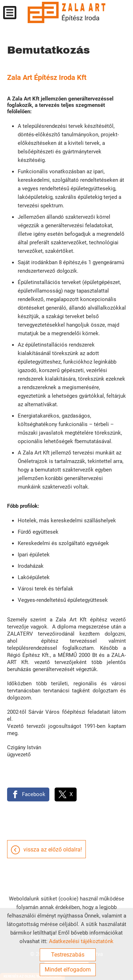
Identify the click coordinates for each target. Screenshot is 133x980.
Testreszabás (68, 955)
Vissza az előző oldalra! (53, 850)
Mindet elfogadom (68, 970)
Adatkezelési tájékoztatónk (81, 941)
